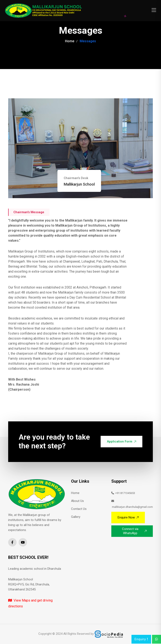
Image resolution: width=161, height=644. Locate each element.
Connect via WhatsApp (134, 531)
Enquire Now (128, 517)
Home (70, 41)
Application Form (121, 441)
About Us (77, 501)
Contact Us (79, 509)
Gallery (76, 517)
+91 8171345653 (123, 493)
